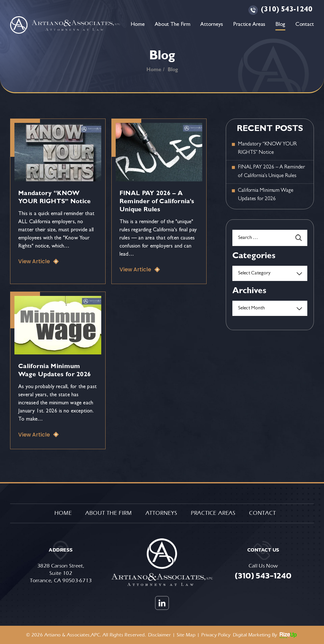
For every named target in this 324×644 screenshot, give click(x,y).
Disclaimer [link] (159, 635)
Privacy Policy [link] (216, 635)
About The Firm (172, 25)
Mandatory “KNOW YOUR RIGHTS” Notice (267, 149)
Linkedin (162, 603)
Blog (280, 25)
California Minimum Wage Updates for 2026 (266, 195)
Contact (305, 25)
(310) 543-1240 (287, 10)
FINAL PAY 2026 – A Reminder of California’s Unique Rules (157, 202)
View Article (34, 261)
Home (138, 25)
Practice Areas (249, 25)
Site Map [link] (186, 635)
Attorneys (211, 25)
